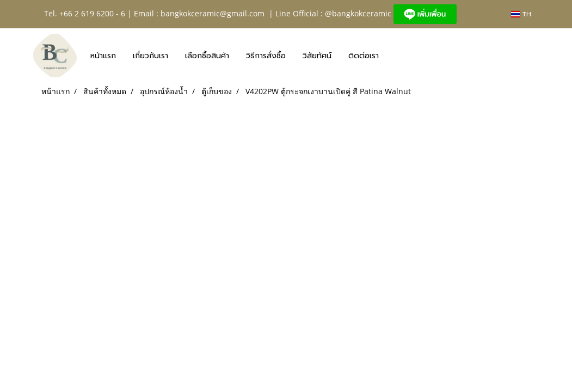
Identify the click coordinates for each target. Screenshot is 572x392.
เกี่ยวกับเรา (150, 56)
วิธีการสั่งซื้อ (266, 56)
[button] (397, 56)
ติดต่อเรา (364, 56)
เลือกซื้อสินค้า (207, 56)
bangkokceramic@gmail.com (213, 13)
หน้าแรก (103, 56)
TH (521, 14)
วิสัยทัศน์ (317, 56)
